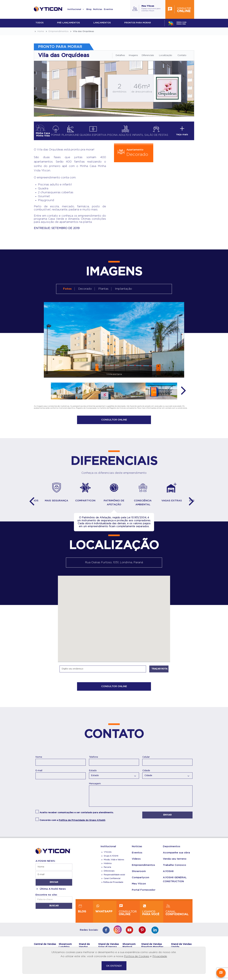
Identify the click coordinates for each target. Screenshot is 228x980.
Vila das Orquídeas (82, 31)
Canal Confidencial (112, 881)
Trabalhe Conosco (175, 868)
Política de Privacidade (112, 885)
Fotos (67, 289)
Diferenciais (148, 55)
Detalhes (120, 55)
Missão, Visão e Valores (112, 862)
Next (184, 390)
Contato (182, 55)
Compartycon (140, 880)
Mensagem (95, 786)
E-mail (39, 773)
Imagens (133, 55)
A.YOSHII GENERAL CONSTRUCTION (175, 882)
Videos (136, 862)
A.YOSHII (168, 874)
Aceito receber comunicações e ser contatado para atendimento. (77, 815)
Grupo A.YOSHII (109, 859)
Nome (39, 760)
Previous (32, 503)
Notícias (98, 9)
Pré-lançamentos (68, 23)
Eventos (108, 9)
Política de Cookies (137, 956)
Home (39, 31)
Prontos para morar (138, 23)
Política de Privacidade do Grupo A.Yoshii (82, 823)
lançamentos (102, 23)
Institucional (76, 9)
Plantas (103, 289)
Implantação (123, 289)
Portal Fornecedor (144, 893)
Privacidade (160, 956)
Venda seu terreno (175, 862)
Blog (89, 9)
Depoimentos (172, 849)
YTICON (106, 855)
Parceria (106, 870)
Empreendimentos (57, 31)
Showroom (139, 874)
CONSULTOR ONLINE (114, 420)
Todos (39, 23)
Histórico (106, 866)
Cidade (146, 773)
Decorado (85, 289)
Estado (93, 773)
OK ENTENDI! (114, 966)
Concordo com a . (73, 823)
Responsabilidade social (113, 877)
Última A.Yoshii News (51, 892)
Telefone (93, 760)
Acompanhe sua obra (176, 855)
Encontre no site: (46, 898)
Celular (146, 760)
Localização (166, 55)
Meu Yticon (139, 886)
